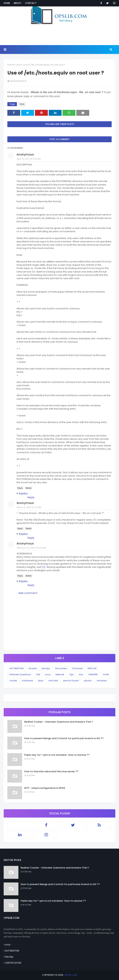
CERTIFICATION (13, 963)
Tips (71, 674)
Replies (23, 493)
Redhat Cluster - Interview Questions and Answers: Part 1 (58, 722)
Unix (18, 65)
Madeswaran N (18, 81)
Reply (20, 488)
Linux (48, 674)
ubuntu (88, 681)
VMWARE (93, 674)
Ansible (33, 668)
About (17, 3)
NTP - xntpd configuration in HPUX (45, 788)
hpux (41, 681)
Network (60, 674)
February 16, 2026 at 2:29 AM (31, 548)
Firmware (77, 668)
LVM (38, 674)
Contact (31, 3)
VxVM (106, 674)
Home (7, 3)
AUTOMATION (16, 668)
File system (61, 668)
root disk (53, 681)
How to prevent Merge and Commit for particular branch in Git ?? (64, 738)
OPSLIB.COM (70, 975)
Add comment (28, 593)
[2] (43, 567)
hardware (27, 681)
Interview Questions (20, 674)
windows (102, 681)
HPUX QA (92, 668)
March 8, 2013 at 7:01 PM (29, 507)
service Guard (71, 681)
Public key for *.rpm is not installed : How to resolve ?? (57, 755)
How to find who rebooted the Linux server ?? (51, 771)
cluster (13, 681)
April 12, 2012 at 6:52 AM (29, 159)
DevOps (46, 668)
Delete (29, 488)
